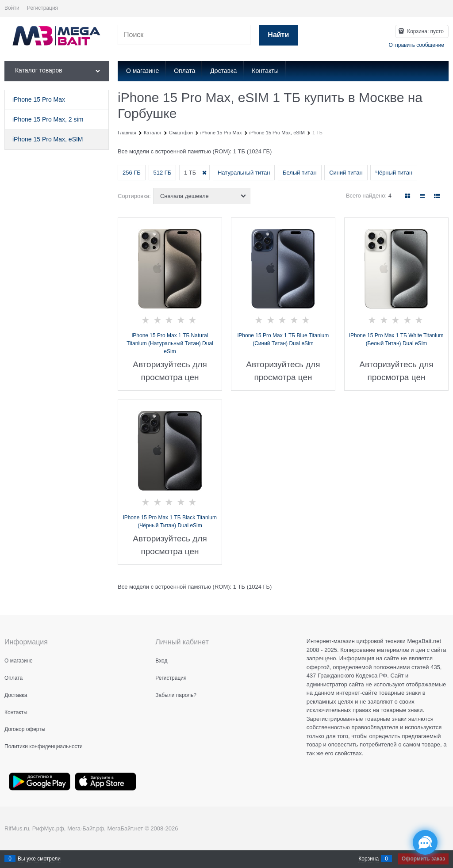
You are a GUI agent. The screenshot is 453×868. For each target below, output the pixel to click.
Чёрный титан (394, 173)
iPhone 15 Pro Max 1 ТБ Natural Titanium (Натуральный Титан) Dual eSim (170, 343)
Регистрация (42, 8)
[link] (407, 196)
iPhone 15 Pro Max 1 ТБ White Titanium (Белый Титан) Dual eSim (396, 339)
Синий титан (346, 173)
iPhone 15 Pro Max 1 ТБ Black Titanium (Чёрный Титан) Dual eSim (170, 522)
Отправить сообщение (416, 45)
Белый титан (300, 173)
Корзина (369, 859)
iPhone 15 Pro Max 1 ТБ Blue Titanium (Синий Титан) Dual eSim (283, 339)
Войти (12, 8)
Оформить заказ (423, 859)
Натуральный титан (244, 173)
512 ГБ (163, 173)
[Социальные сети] (425, 842)
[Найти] (278, 35)
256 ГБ (132, 173)
